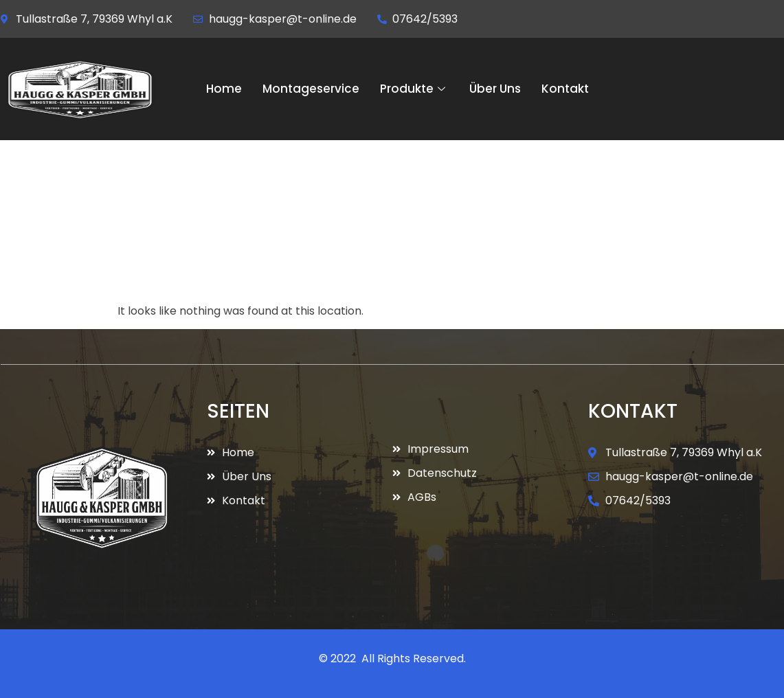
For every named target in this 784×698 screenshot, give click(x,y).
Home (224, 89)
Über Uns (495, 89)
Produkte (414, 89)
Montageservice (311, 89)
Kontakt (565, 89)
